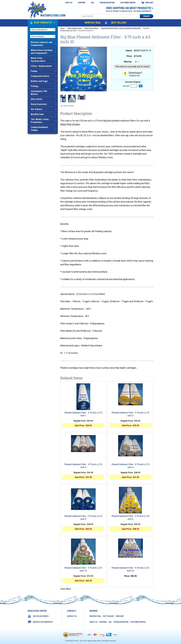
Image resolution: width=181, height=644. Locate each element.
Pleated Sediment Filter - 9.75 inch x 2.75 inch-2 (130, 414)
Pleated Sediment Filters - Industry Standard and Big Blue (121, 28)
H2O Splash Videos (41, 616)
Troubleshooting (107, 3)
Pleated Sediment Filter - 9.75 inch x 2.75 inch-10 (83, 569)
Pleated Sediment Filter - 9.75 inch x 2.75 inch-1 (83, 414)
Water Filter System (70, 124)
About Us (68, 3)
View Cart (149, 3)
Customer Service (128, 3)
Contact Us (72, 616)
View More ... (67, 589)
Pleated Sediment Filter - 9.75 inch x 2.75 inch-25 (130, 569)
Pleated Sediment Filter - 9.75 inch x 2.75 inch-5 (83, 518)
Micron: (128, 62)
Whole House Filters (91, 28)
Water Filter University (43, 622)
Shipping (82, 3)
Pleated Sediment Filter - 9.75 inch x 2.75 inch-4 (130, 466)
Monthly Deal (93, 23)
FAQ (92, 3)
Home (62, 28)
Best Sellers (119, 23)
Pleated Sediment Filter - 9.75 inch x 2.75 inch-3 (83, 466)
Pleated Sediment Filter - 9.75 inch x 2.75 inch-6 (130, 518)
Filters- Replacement (74, 28)
